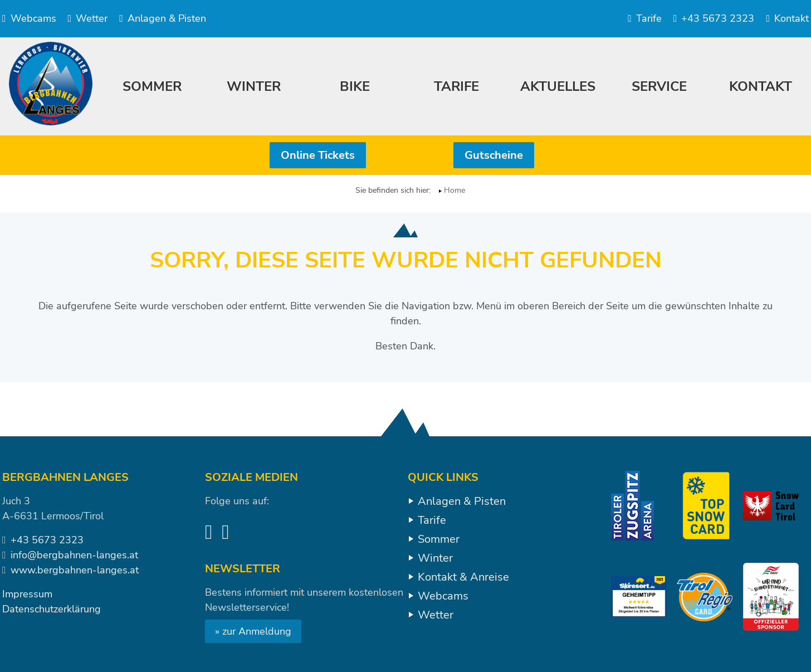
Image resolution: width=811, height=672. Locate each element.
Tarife (645, 18)
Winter (435, 558)
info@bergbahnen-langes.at (74, 555)
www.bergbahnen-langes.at (75, 570)
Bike (355, 86)
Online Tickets (318, 155)
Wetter (88, 18)
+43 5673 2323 (714, 18)
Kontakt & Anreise (463, 577)
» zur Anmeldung (253, 631)
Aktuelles (558, 86)
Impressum (27, 594)
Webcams (29, 18)
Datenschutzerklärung (52, 609)
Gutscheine (494, 155)
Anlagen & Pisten (163, 18)
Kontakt (787, 18)
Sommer (439, 539)
